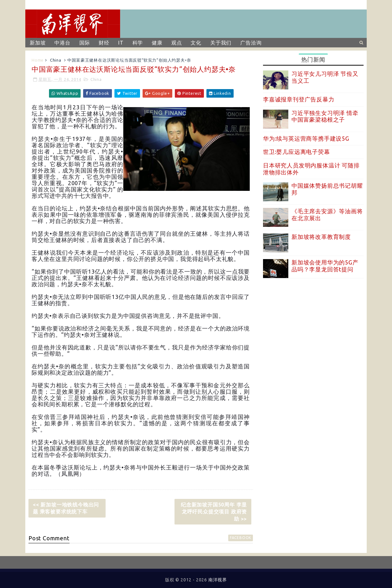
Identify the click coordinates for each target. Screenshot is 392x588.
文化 (196, 43)
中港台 (62, 43)
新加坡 (38, 43)
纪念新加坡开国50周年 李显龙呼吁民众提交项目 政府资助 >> (214, 512)
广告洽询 (251, 43)
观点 (177, 43)
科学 (138, 43)
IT (121, 43)
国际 (85, 43)
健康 (157, 43)
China (56, 60)
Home (38, 60)
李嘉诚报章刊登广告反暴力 (299, 99)
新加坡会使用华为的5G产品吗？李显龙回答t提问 (325, 266)
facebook (241, 538)
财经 (104, 43)
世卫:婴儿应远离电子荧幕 (297, 152)
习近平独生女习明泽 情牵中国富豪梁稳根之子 (325, 116)
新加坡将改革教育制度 (321, 237)
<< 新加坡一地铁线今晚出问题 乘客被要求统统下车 (66, 508)
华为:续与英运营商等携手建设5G (306, 138)
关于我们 (221, 43)
